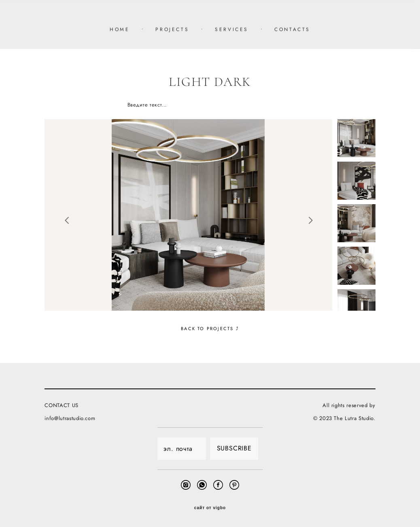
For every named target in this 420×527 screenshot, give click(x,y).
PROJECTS (172, 30)
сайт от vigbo (210, 508)
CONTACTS (292, 30)
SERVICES (232, 30)
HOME (120, 30)
